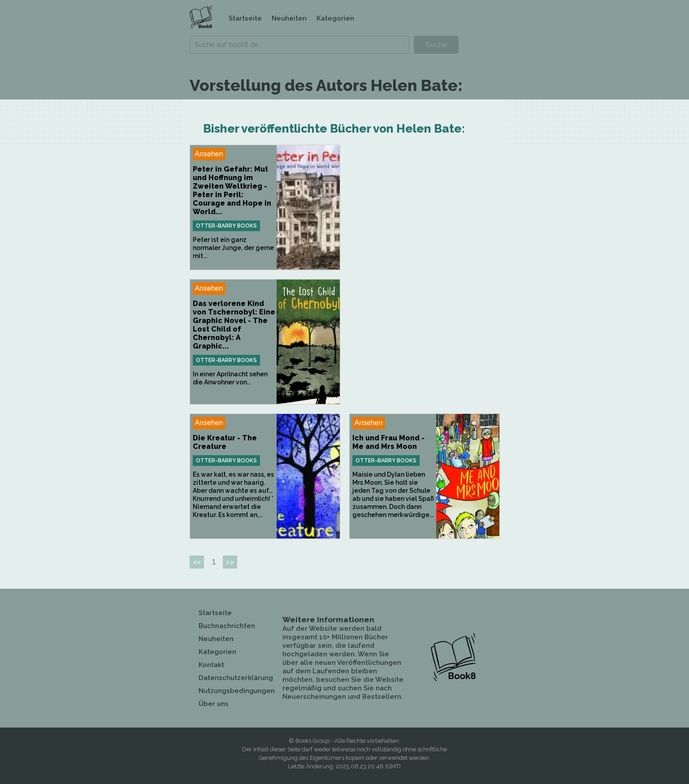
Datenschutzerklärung (236, 678)
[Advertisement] (425, 207)
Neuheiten (289, 18)
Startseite (245, 18)
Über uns (214, 704)
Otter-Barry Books (226, 226)
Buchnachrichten (227, 626)
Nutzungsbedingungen (237, 691)
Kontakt (211, 665)
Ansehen (209, 154)
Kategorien (335, 18)
